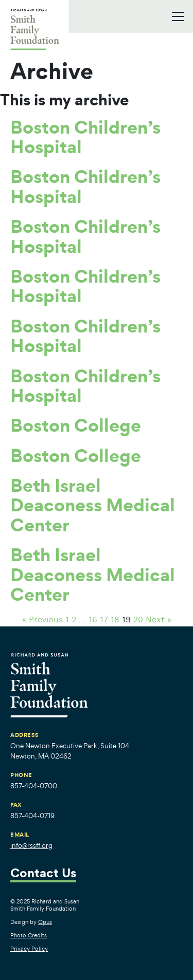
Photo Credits (29, 935)
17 (104, 620)
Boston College (76, 425)
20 (138, 620)
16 (93, 620)
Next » (159, 620)
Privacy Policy (29, 949)
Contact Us (43, 874)
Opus (45, 922)
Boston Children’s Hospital (85, 137)
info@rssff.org (31, 846)
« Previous (42, 620)
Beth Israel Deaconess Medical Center (93, 505)
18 (115, 620)
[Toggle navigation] (178, 16)
